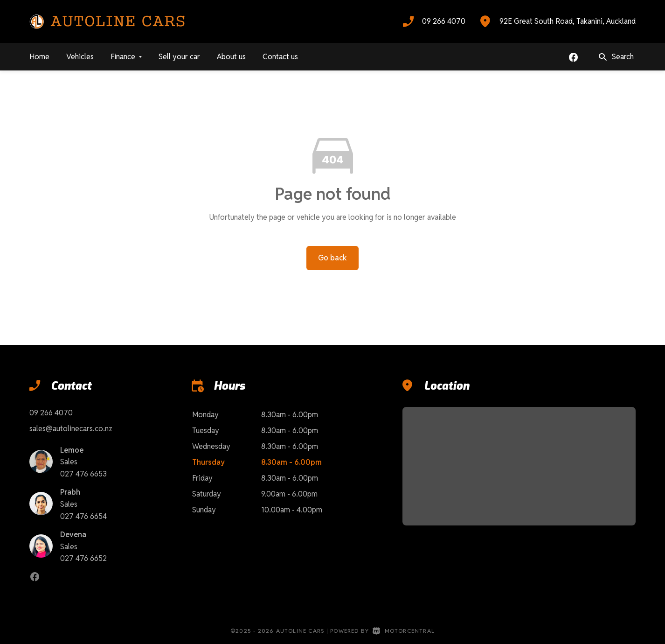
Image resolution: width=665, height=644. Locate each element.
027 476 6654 (83, 516)
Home (39, 57)
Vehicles (80, 57)
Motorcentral (404, 631)
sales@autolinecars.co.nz (71, 429)
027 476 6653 (83, 474)
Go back (332, 258)
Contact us (280, 57)
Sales (69, 462)
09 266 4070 (444, 21)
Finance (126, 57)
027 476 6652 (83, 558)
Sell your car (179, 57)
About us (231, 57)
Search (616, 57)
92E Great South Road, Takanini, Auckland (568, 21)
